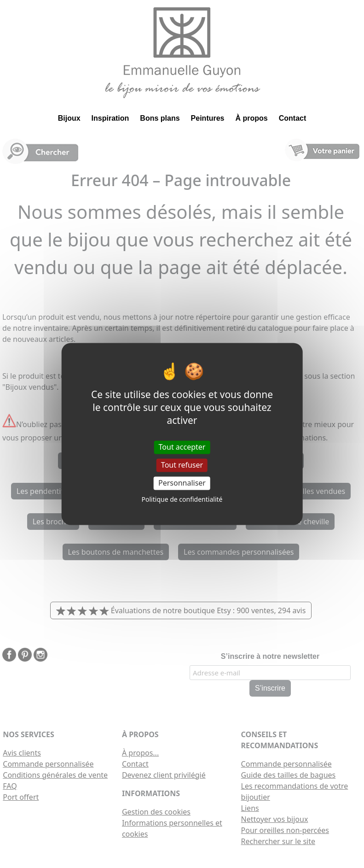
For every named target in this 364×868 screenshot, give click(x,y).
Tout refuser (182, 465)
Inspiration (110, 118)
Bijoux (69, 118)
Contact (293, 118)
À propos (252, 118)
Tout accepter (182, 447)
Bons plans (160, 118)
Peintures (208, 118)
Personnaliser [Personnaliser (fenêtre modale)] (182, 483)
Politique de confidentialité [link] (182, 500)
